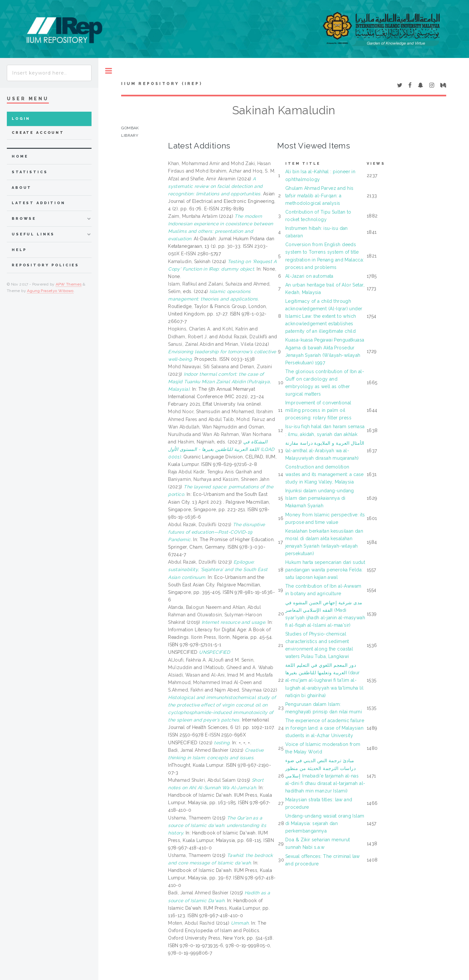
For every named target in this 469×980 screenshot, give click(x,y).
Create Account (38, 133)
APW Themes (69, 284)
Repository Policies (45, 265)
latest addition (39, 203)
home (20, 156)
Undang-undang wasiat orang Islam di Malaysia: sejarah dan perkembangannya (325, 823)
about (22, 188)
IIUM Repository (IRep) (162, 84)
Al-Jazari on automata (309, 276)
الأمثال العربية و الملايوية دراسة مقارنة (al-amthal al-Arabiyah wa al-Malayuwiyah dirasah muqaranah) (325, 451)
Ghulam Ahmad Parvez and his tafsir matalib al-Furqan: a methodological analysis (319, 196)
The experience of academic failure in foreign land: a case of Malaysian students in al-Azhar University (325, 728)
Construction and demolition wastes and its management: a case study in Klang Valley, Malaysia (325, 474)
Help (19, 250)
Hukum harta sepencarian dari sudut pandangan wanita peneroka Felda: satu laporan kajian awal (325, 570)
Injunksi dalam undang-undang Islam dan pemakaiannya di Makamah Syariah (320, 498)
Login (21, 119)
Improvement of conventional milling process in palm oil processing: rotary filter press (318, 410)
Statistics (30, 172)
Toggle (109, 71)
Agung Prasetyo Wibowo (50, 291)
